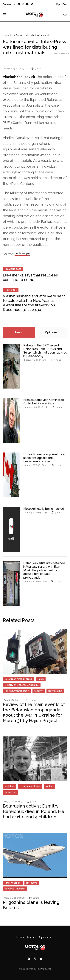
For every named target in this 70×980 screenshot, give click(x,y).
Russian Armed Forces (17, 691)
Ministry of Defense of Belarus (22, 685)
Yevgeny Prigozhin (15, 889)
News (6, 35)
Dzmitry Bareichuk (30, 787)
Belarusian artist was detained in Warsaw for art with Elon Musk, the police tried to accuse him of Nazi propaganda (44, 570)
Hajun (41, 679)
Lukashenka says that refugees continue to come (30, 277)
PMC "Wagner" (13, 883)
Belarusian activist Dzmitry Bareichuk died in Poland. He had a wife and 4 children (34, 811)
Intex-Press (16, 35)
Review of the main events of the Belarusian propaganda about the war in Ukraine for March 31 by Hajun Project (34, 712)
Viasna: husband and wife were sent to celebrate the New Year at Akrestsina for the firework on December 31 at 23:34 (34, 303)
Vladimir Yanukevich (41, 35)
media (26, 35)
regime (49, 787)
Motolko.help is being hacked (44, 509)
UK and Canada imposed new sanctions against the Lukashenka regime (44, 458)
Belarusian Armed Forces (18, 679)
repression (10, 793)
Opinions (51, 332)
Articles (31, 937)
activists (9, 787)
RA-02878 (32, 883)
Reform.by (22, 254)
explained (11, 100)
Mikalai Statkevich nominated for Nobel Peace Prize (44, 402)
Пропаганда (55, 691)
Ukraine (39, 691)
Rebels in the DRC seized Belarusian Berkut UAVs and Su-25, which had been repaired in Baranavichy (45, 351)
